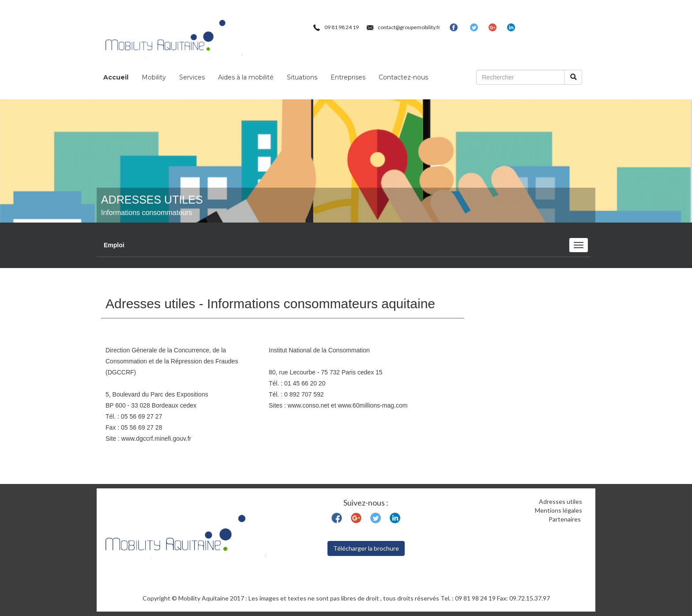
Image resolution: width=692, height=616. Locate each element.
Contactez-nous (403, 77)
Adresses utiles (560, 501)
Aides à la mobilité (246, 77)
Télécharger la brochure (366, 548)
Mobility (154, 77)
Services (192, 77)
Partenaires (565, 519)
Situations (302, 77)
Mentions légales (558, 510)
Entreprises (348, 77)
